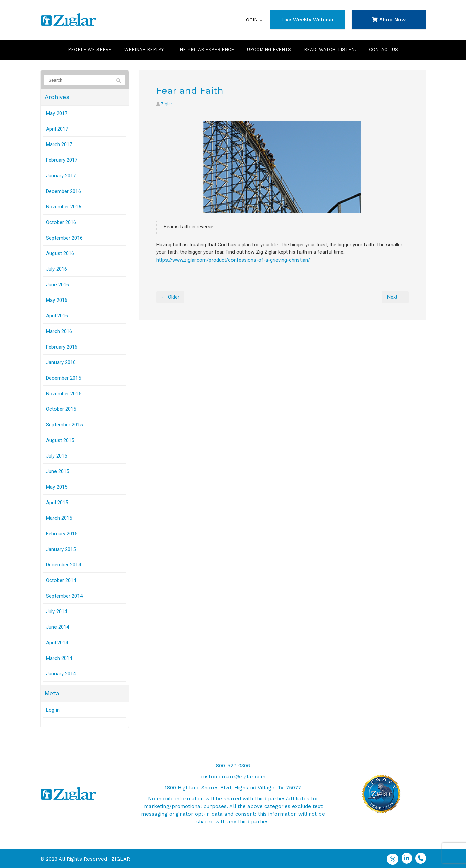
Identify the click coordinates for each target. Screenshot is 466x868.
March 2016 (59, 331)
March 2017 (59, 144)
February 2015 (62, 534)
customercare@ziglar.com (233, 777)
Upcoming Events (269, 50)
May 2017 (57, 113)
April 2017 (57, 129)
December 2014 (63, 565)
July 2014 (57, 611)
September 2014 (64, 596)
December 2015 (63, 378)
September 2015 (64, 425)
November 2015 (64, 394)
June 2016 (58, 285)
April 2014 (57, 643)
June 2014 (58, 627)
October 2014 (61, 580)
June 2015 (58, 471)
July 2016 (57, 269)
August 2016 (60, 253)
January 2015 (61, 549)
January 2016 (61, 362)
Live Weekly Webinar (307, 20)
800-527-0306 (233, 766)
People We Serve (90, 50)
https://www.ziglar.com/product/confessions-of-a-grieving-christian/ (233, 260)
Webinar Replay (144, 50)
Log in (53, 710)
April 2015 (57, 503)
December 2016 (63, 191)
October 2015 (61, 409)
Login (253, 20)
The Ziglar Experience (205, 50)
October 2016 (61, 222)
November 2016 (64, 207)
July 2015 (57, 456)
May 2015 (57, 487)
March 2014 (59, 658)
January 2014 (61, 674)
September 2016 (64, 238)
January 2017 (61, 176)
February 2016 (62, 347)
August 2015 (60, 440)
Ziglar (167, 104)
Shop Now (389, 20)
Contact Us (383, 50)
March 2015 (59, 518)
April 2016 (57, 316)
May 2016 (57, 300)
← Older (170, 297)
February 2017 (62, 160)
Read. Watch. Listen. (330, 50)
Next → (395, 297)
